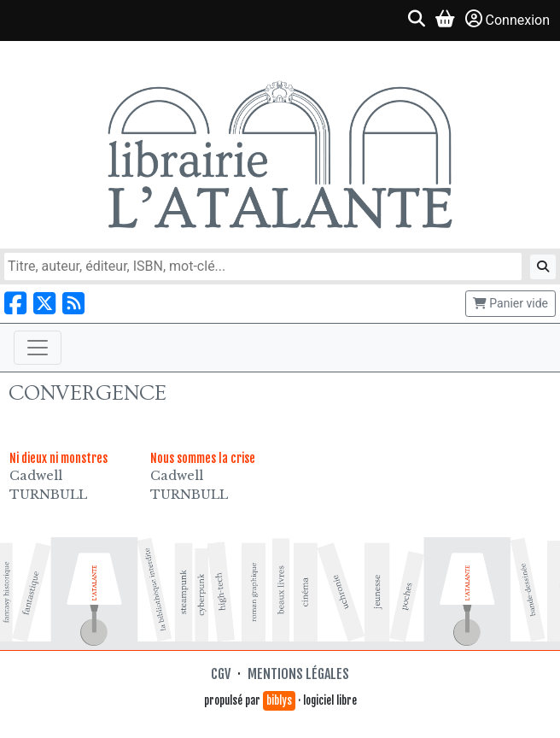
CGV (221, 674)
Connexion (507, 19)
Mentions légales (298, 674)
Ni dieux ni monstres (58, 458)
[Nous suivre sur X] (44, 304)
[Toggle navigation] (38, 348)
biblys (279, 700)
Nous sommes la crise (203, 458)
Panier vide (510, 303)
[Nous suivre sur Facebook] (15, 304)
